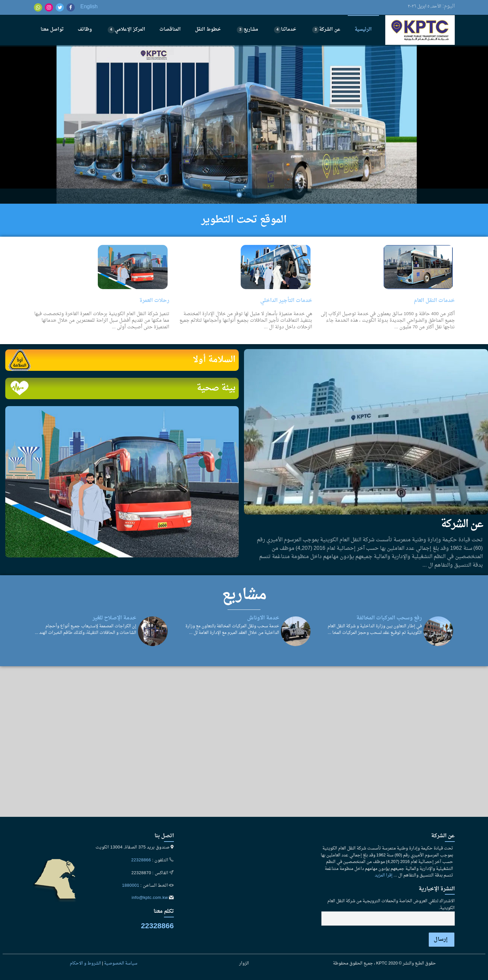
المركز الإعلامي (126, 30)
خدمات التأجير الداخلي (286, 301)
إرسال (441, 939)
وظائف (85, 30)
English (89, 7)
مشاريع (247, 30)
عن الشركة (326, 30)
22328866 (141, 860)
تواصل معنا (52, 30)
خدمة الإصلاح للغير (114, 618)
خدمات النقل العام (434, 301)
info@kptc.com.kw (150, 898)
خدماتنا (285, 30)
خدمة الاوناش (263, 618)
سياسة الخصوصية (121, 964)
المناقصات (170, 30)
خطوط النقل (208, 30)
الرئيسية (363, 30)
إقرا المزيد (384, 876)
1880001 (131, 886)
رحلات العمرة (154, 301)
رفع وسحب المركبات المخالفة (389, 618)
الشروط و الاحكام (85, 964)
